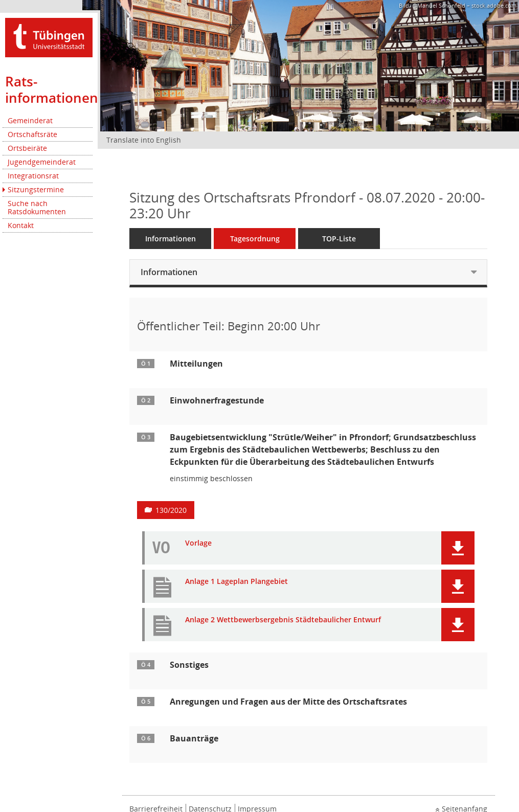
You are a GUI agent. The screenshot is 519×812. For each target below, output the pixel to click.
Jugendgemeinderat (42, 162)
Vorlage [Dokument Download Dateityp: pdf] (198, 543)
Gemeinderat (30, 120)
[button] (458, 548)
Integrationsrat (33, 176)
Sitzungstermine (36, 189)
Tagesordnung (255, 239)
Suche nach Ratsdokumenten (37, 207)
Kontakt (21, 225)
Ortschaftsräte (32, 134)
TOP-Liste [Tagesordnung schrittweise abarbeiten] (339, 239)
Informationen (171, 239)
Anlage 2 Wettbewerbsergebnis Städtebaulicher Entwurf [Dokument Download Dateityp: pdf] (283, 620)
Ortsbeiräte (27, 148)
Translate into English (144, 140)
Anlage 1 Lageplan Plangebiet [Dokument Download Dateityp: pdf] (236, 582)
